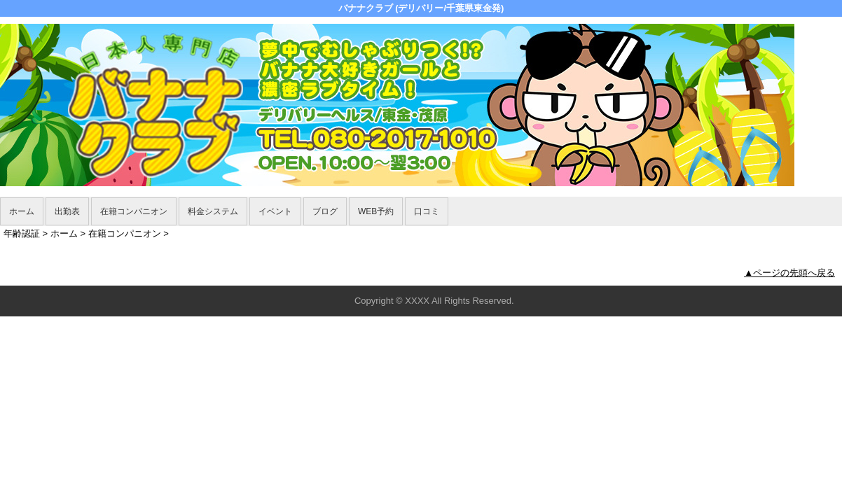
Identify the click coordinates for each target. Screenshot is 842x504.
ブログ (325, 211)
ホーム (22, 211)
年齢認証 (22, 233)
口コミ (427, 211)
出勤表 (67, 211)
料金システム (213, 211)
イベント (275, 211)
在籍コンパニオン (134, 211)
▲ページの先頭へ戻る (789, 273)
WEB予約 (376, 211)
